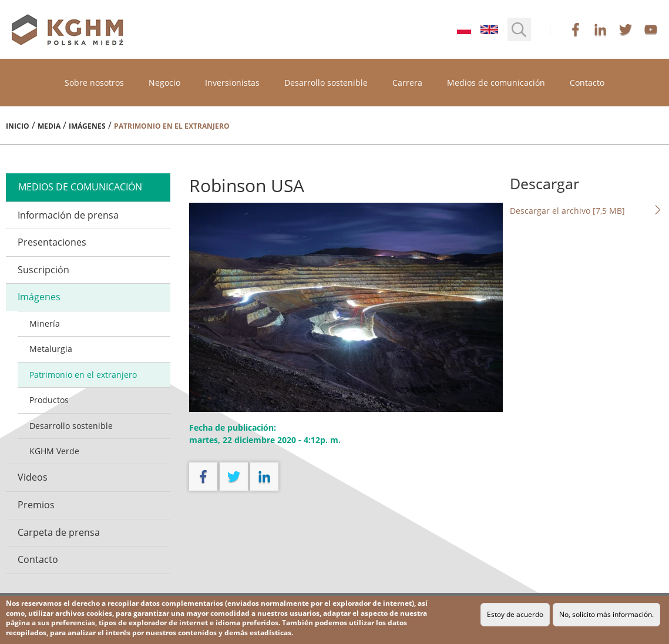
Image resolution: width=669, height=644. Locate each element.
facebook (576, 29)
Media (49, 126)
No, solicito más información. (606, 614)
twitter (626, 29)
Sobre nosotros (94, 83)
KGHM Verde (54, 451)
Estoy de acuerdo (515, 614)
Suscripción (43, 270)
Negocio (164, 83)
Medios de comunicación (496, 83)
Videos (33, 477)
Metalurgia (51, 349)
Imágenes (87, 126)
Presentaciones (52, 242)
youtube (651, 29)
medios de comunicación (80, 187)
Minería (45, 323)
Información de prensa (68, 215)
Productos (49, 400)
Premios (36, 505)
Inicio (18, 126)
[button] (519, 29)
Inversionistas (232, 83)
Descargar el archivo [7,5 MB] (586, 210)
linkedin (600, 29)
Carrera (407, 83)
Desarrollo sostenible (326, 83)
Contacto (587, 83)
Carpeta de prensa (59, 532)
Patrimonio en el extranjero (83, 375)
